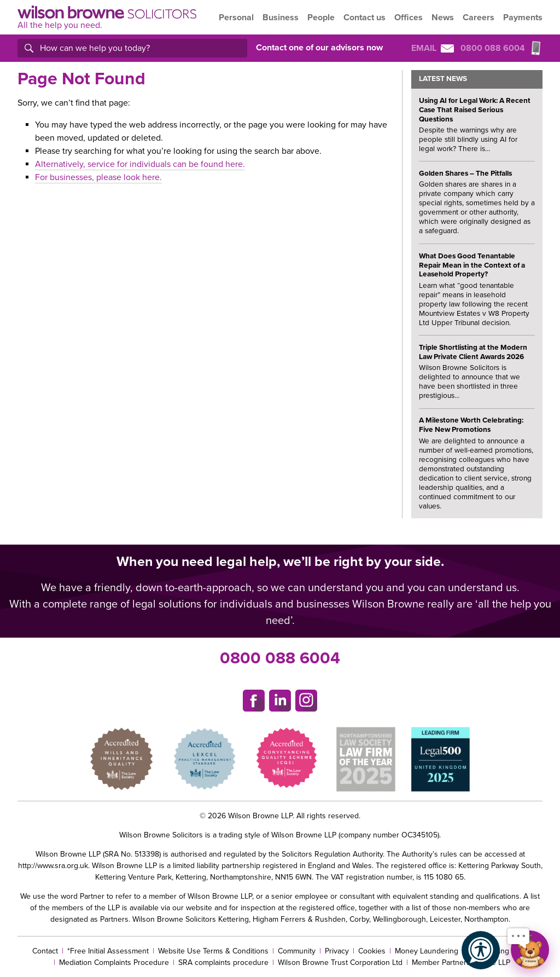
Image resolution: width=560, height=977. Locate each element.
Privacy (337, 951)
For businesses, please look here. (98, 177)
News (443, 18)
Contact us (364, 18)
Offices (409, 18)
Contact (45, 951)
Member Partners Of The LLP (461, 962)
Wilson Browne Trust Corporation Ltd (340, 962)
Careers (479, 18)
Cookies (372, 951)
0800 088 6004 (280, 658)
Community (297, 951)
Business (281, 18)
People (321, 18)
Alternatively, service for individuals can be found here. (140, 164)
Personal (236, 18)
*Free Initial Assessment (108, 951)
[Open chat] (530, 950)
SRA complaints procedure (223, 962)
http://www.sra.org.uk (53, 866)
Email (433, 48)
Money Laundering (427, 951)
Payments (523, 18)
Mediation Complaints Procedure (114, 962)
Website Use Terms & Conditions (213, 951)
